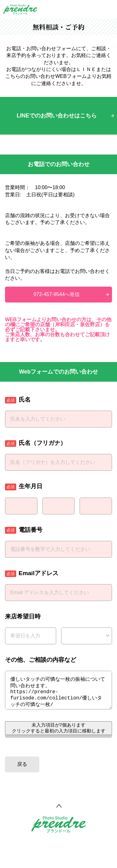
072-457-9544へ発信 (57, 294)
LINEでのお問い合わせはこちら (56, 116)
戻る (22, 770)
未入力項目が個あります (59, 734)
